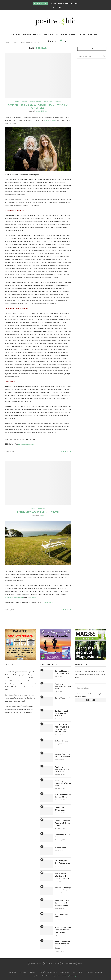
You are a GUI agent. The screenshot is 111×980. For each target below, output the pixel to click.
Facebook (46, 121)
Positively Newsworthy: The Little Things (62, 768)
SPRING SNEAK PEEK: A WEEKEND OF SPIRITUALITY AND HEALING (63, 728)
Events (64, 35)
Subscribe (73, 35)
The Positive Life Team (94, 969)
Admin (42, 516)
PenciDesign (73, 972)
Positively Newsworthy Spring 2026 (62, 686)
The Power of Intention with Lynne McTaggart (74, 3)
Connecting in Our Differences (62, 834)
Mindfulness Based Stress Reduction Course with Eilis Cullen (62, 942)
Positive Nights (51, 35)
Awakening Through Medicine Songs (63, 886)
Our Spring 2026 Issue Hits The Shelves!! (61, 713)
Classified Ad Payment (68, 969)
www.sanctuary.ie (47, 602)
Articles (37, 35)
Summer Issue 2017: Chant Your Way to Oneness (38, 106)
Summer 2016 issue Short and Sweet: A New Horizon (62, 927)
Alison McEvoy (42, 111)
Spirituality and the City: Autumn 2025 (62, 860)
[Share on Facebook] (64, 452)
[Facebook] (51, 7)
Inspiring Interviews (36, 101)
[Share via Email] (71, 452)
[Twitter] (54, 7)
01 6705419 (33, 598)
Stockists (23, 969)
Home (12, 35)
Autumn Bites (60, 846)
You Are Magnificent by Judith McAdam (63, 754)
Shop (90, 35)
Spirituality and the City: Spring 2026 (62, 672)
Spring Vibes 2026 (62, 698)
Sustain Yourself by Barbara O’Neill (62, 794)
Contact (98, 35)
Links (81, 969)
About (82, 35)
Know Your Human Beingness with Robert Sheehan (62, 900)
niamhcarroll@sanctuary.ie (14, 598)
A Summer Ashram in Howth (38, 513)
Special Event (49, 101)
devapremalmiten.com (26, 444)
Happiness (23, 101)
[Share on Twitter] (66, 452)
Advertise (33, 969)
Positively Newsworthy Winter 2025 (63, 782)
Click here (30, 698)
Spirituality (60, 101)
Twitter (54, 121)
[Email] (60, 7)
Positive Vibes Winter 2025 (60, 807)
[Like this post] (61, 452)
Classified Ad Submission (48, 969)
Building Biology (61, 740)
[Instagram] (57, 7)
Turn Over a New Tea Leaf (63, 913)
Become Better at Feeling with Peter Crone (62, 821)
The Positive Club (24, 35)
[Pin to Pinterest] (68, 452)
